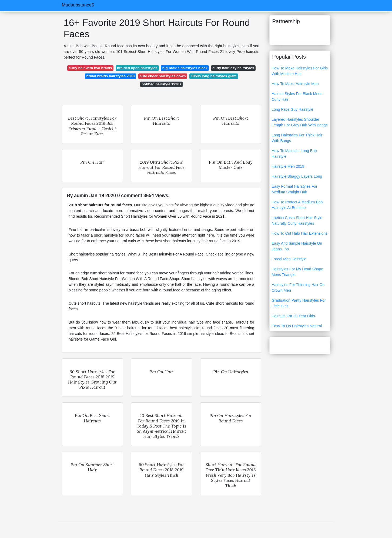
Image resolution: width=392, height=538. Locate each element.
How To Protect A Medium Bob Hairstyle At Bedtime (297, 205)
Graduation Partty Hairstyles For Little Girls (299, 303)
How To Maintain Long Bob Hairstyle (294, 154)
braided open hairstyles (137, 68)
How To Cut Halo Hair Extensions (300, 233)
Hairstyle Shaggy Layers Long (297, 176)
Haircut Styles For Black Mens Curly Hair (297, 97)
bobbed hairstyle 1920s (161, 84)
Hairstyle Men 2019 (288, 166)
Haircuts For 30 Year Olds (293, 316)
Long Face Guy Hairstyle (293, 109)
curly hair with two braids (90, 68)
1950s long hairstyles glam (214, 76)
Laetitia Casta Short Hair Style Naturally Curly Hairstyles (297, 221)
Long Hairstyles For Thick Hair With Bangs (297, 138)
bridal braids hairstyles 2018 (111, 76)
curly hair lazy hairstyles (233, 68)
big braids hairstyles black (185, 68)
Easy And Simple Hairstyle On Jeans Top (297, 246)
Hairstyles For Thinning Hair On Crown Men (298, 288)
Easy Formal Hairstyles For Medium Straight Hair (295, 189)
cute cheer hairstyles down (163, 76)
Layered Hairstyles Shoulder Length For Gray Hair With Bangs (300, 122)
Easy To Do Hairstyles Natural (297, 326)
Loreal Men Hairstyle (289, 259)
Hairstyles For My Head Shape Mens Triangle (298, 272)
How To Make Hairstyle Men (295, 84)
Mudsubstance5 (78, 5)
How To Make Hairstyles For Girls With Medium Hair (300, 71)
